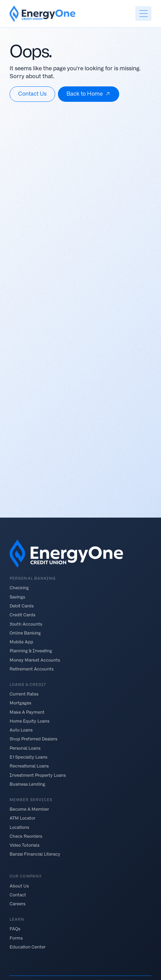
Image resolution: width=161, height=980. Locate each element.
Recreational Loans (29, 766)
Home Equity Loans (29, 721)
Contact (18, 894)
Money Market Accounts (35, 660)
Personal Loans (25, 748)
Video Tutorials (24, 845)
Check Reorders (26, 836)
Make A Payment (27, 712)
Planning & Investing (31, 651)
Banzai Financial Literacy (35, 854)
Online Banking (25, 633)
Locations (19, 827)
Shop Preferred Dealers (33, 739)
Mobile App (21, 642)
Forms (16, 938)
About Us (19, 886)
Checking (19, 588)
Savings (17, 597)
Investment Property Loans (38, 775)
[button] (143, 14)
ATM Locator (22, 818)
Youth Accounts (26, 624)
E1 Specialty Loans (28, 757)
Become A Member (29, 809)
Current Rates (24, 694)
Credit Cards (22, 615)
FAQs (15, 929)
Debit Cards (22, 606)
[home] (42, 14)
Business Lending (27, 784)
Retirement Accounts (32, 669)
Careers (17, 904)
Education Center (28, 947)
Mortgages (20, 703)
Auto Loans (21, 730)
